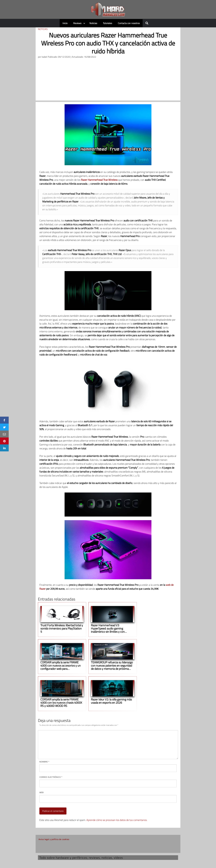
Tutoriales (107, 23)
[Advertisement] (108, 80)
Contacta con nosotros (129, 23)
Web (41, 792)
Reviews (77, 23)
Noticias (93, 23)
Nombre (44, 762)
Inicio (65, 23)
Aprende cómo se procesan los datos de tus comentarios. (117, 820)
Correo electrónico (51, 777)
